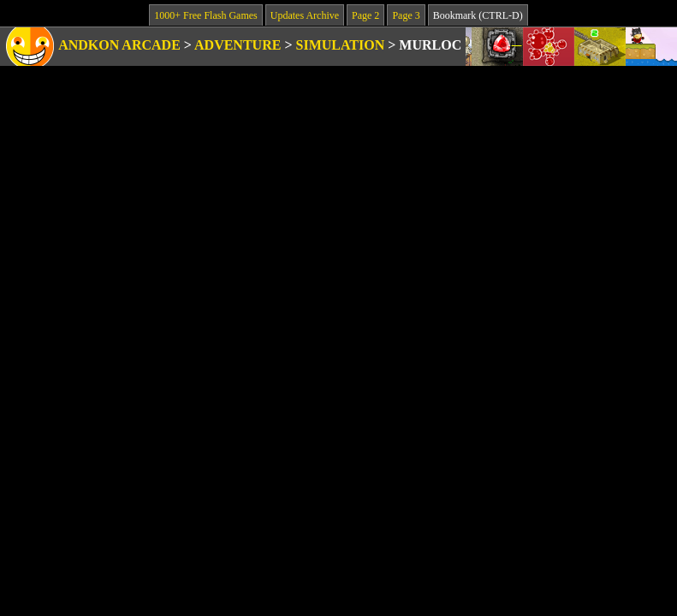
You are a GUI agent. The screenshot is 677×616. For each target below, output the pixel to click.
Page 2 (365, 15)
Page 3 (406, 15)
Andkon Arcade (119, 45)
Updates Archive (305, 15)
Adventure (238, 45)
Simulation (341, 45)
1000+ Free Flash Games (205, 15)
